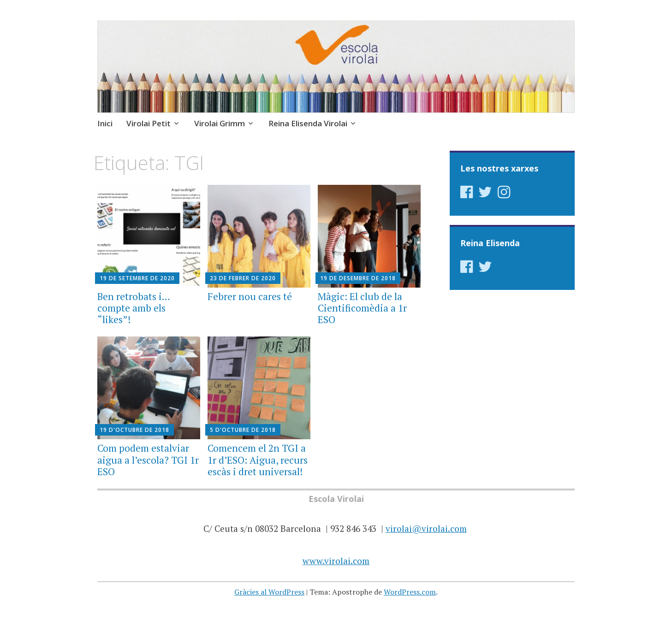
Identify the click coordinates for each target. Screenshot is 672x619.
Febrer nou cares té (250, 296)
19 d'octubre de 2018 (134, 430)
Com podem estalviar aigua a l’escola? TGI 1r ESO (148, 460)
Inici (105, 123)
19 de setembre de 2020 (137, 278)
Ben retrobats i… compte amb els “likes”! (134, 308)
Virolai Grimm (220, 123)
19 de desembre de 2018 (358, 278)
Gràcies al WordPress (269, 592)
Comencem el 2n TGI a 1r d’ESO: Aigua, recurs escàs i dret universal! (258, 460)
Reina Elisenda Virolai (308, 123)
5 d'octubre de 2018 (243, 430)
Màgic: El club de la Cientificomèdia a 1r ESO (362, 308)
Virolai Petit (149, 123)
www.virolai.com (336, 561)
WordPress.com (410, 592)
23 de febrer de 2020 (243, 278)
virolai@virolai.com (426, 528)
